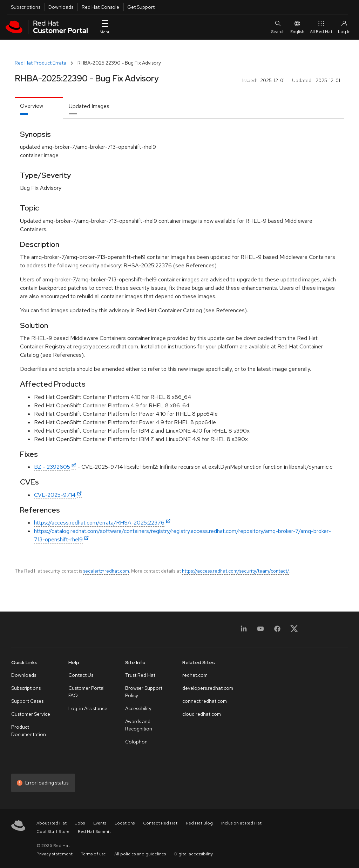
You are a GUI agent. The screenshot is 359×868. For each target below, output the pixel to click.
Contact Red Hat (160, 823)
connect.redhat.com (205, 701)
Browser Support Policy (144, 692)
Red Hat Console (100, 7)
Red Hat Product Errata (40, 63)
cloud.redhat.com (202, 714)
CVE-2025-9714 (55, 495)
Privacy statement (55, 854)
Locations (125, 823)
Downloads (61, 7)
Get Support (141, 7)
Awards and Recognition (139, 725)
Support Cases (27, 701)
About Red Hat (52, 823)
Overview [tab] (32, 106)
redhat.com (195, 675)
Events (100, 823)
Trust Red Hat (140, 675)
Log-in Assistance (88, 708)
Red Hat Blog (199, 823)
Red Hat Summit (94, 832)
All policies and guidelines (140, 854)
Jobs (80, 823)
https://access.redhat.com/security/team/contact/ (236, 571)
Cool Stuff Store (53, 832)
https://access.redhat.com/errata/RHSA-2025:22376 (99, 523)
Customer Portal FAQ (86, 692)
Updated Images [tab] (89, 106)
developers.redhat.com (208, 688)
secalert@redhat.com (106, 571)
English (297, 27)
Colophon (136, 742)
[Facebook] (277, 631)
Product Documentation (29, 731)
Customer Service (31, 714)
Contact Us (81, 675)
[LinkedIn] (244, 631)
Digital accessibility (194, 854)
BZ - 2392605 (52, 467)
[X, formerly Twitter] (294, 631)
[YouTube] (260, 631)
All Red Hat (321, 27)
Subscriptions (26, 7)
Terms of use (93, 854)
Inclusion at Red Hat (241, 823)
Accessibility (138, 708)
